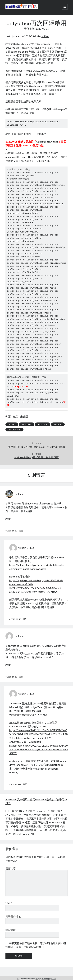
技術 (16, 416)
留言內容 (11, 868)
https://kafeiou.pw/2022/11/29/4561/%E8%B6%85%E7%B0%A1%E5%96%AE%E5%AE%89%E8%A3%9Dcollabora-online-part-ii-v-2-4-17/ (39, 734)
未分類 (24, 416)
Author (45, 979)
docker (12, 424)
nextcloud (27, 424)
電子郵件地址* (14, 916)
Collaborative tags (47, 141)
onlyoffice (43, 424)
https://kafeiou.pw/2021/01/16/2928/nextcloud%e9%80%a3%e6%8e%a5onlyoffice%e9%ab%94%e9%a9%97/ (39, 749)
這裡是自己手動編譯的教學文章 (23, 101)
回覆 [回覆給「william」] (25, 619)
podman (58, 424)
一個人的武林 (14, 429)
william (45, 36)
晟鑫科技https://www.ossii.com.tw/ (35, 71)
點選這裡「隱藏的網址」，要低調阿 (26, 134)
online (43, 44)
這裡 (31, 113)
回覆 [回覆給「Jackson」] (21, 531)
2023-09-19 (42, 29)
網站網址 (11, 930)
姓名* (9, 903)
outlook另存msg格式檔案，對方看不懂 (37, 457)
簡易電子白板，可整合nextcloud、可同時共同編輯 (36, 447)
